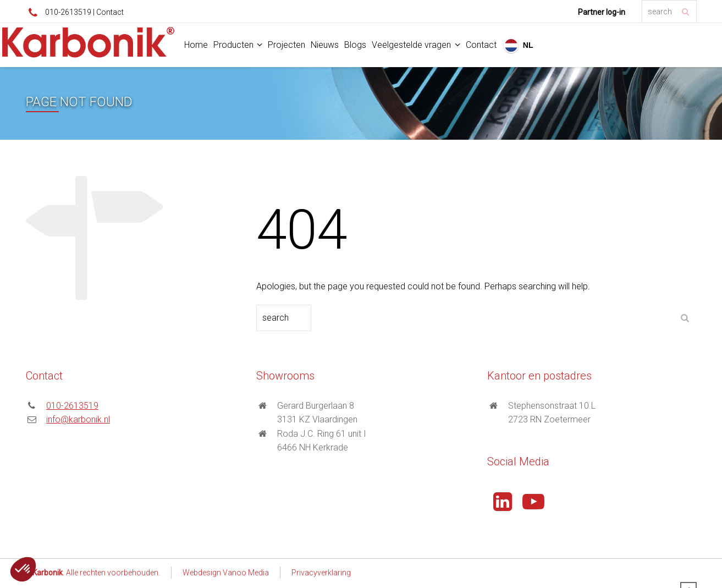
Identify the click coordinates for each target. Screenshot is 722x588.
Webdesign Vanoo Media (226, 573)
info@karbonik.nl (78, 419)
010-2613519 (68, 12)
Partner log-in (602, 12)
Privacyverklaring (321, 573)
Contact (110, 12)
